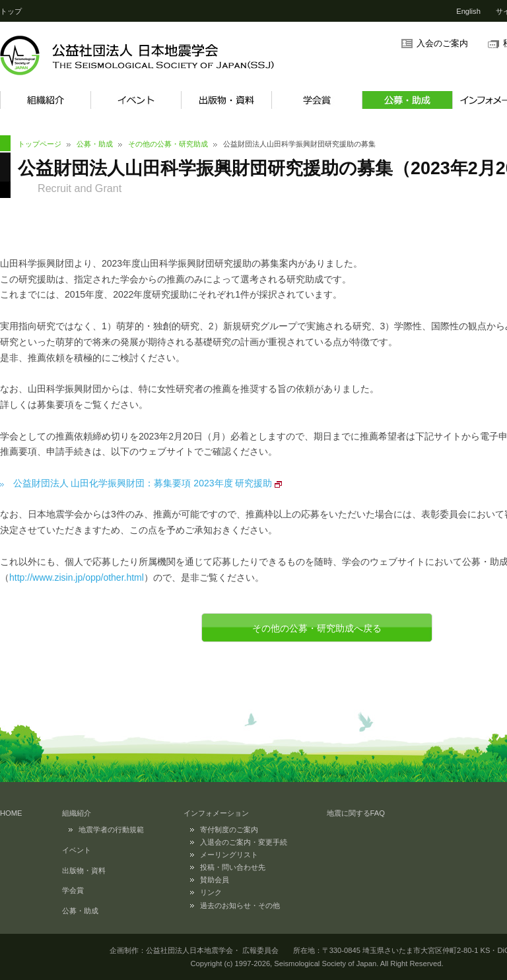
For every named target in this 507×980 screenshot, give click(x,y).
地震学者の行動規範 (111, 830)
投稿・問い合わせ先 (233, 867)
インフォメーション (216, 813)
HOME (11, 813)
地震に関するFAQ (356, 813)
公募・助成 (407, 100)
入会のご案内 (442, 44)
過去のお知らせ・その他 (240, 905)
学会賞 (317, 100)
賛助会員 (215, 880)
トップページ (40, 144)
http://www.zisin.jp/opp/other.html (77, 577)
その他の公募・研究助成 (168, 144)
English (468, 11)
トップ (11, 11)
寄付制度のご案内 (229, 830)
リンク (211, 892)
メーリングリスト (229, 855)
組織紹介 (45, 100)
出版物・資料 (226, 100)
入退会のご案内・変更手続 (244, 842)
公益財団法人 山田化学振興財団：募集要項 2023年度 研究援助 (143, 483)
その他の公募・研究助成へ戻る (317, 628)
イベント (136, 100)
